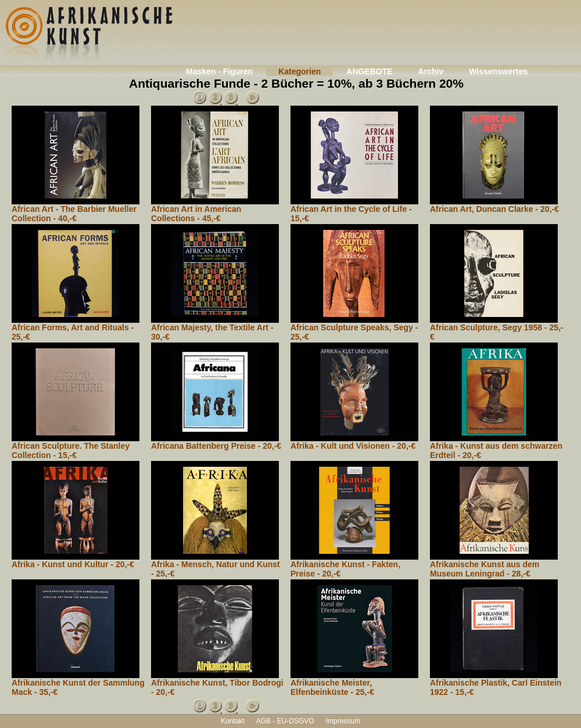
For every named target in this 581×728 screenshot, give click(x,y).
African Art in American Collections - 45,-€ (196, 214)
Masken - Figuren (219, 71)
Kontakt (233, 721)
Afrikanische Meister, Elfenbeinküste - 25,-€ (332, 687)
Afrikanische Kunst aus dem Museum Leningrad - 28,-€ (485, 569)
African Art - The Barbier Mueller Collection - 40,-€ (74, 214)
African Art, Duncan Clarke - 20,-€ (494, 209)
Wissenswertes (498, 71)
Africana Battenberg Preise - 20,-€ (216, 446)
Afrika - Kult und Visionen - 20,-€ (353, 446)
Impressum (343, 721)
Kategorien (300, 71)
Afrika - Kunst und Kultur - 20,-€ (73, 564)
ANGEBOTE (369, 71)
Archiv (431, 71)
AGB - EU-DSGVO (285, 721)
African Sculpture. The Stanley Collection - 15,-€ (71, 451)
